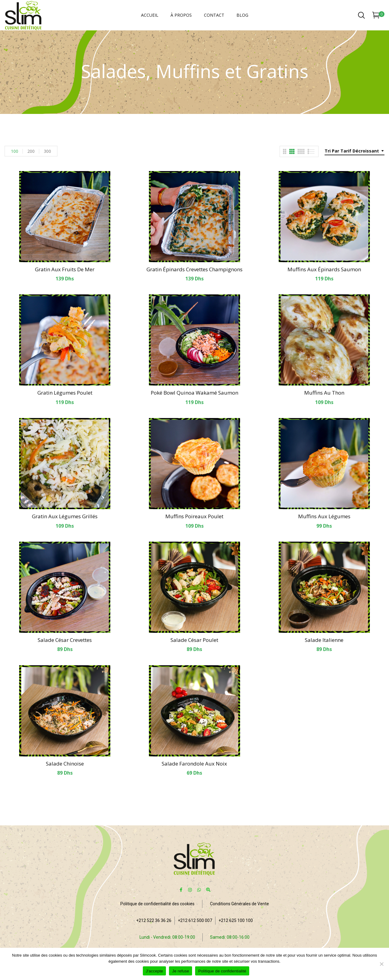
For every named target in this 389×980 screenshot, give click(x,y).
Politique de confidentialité (222, 971)
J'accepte (155, 971)
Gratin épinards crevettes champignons (194, 269)
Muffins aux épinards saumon (324, 269)
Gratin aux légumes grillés (65, 516)
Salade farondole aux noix (194, 764)
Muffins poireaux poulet (194, 516)
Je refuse (181, 971)
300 (47, 151)
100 (15, 151)
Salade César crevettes (65, 640)
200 (31, 151)
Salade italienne (324, 640)
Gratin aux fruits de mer (65, 269)
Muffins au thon (324, 393)
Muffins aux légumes (324, 516)
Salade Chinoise (65, 764)
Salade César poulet (194, 640)
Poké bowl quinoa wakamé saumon (194, 393)
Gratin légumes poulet (65, 393)
